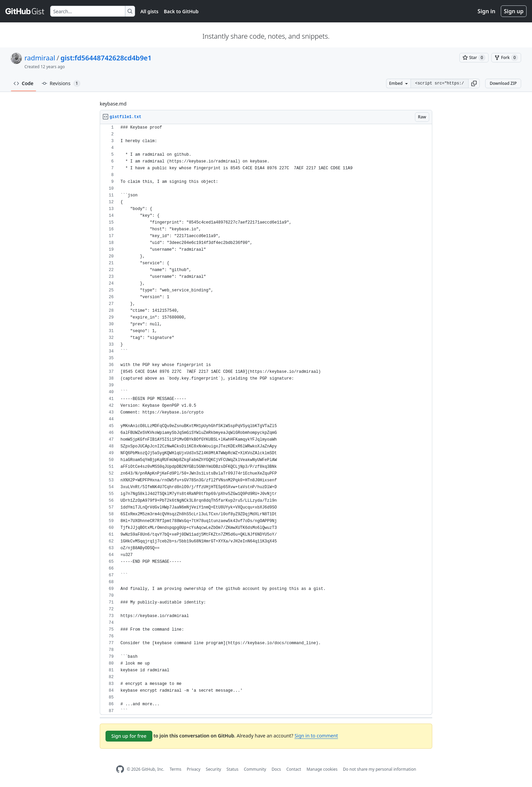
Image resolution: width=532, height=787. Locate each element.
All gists (149, 11)
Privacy (194, 769)
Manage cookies (322, 769)
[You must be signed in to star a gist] (474, 58)
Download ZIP (503, 83)
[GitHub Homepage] (120, 769)
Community (255, 769)
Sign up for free (129, 736)
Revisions (61, 83)
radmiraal (40, 58)
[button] (474, 83)
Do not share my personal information (380, 769)
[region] (266, 419)
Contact (294, 769)
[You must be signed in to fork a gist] (506, 58)
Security (214, 769)
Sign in (487, 11)
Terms (176, 769)
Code (24, 83)
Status (233, 769)
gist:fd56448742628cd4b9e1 (106, 58)
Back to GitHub (181, 11)
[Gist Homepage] (25, 11)
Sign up (514, 11)
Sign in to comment (316, 736)
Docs (276, 769)
